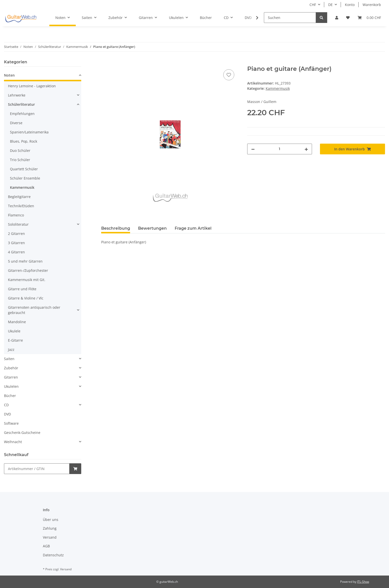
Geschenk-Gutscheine (22, 433)
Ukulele (14, 331)
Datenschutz (53, 555)
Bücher (10, 396)
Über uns (51, 520)
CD (6, 405)
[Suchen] (290, 18)
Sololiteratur (18, 224)
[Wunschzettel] (348, 18)
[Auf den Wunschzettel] (229, 75)
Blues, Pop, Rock (24, 141)
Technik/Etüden (21, 206)
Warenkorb (372, 5)
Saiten (9, 359)
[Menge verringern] (253, 149)
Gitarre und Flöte (22, 289)
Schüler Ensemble (25, 178)
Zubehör (11, 368)
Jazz (11, 349)
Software (11, 423)
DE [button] (330, 5)
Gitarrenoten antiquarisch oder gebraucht (34, 310)
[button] (337, 18)
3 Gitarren (16, 243)
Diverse (16, 123)
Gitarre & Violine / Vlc (26, 298)
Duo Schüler (20, 150)
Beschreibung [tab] (116, 228)
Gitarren (11, 377)
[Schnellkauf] (37, 469)
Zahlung (50, 528)
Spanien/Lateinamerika (29, 132)
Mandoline (17, 322)
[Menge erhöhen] (306, 149)
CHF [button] (313, 5)
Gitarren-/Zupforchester (28, 270)
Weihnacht (13, 442)
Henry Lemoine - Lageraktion (32, 86)
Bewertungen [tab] (152, 228)
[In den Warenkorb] (105, 63)
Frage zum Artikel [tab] (193, 228)
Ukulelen (11, 386)
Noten (9, 75)
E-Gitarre (15, 340)
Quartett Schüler (24, 169)
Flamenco (16, 215)
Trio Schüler (20, 160)
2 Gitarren (16, 234)
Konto (350, 5)
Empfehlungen (22, 114)
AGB (46, 546)
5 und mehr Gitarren (25, 261)
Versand (50, 537)
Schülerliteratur (21, 104)
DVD (7, 414)
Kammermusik (278, 88)
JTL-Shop (363, 582)
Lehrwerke (17, 95)
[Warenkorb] (369, 18)
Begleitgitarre (19, 197)
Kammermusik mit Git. (27, 280)
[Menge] (280, 149)
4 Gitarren (16, 252)
